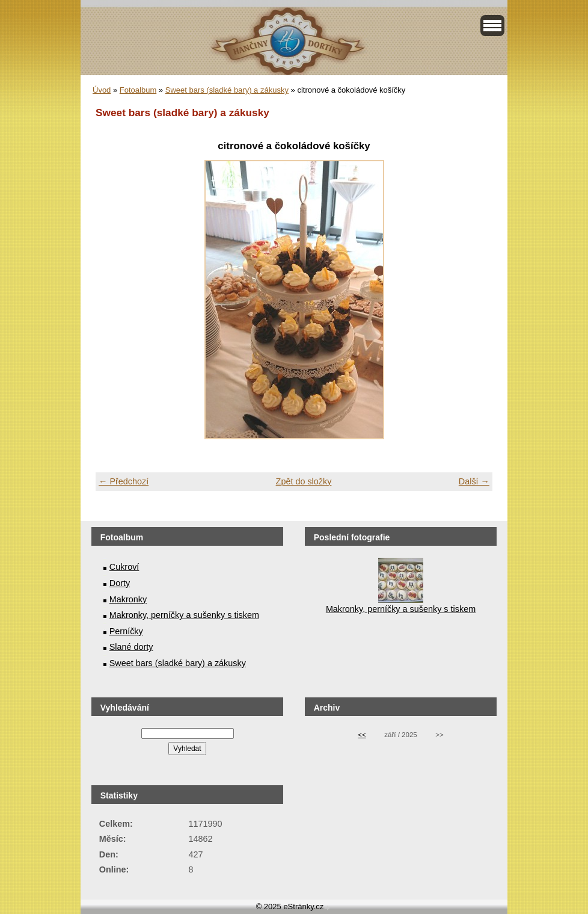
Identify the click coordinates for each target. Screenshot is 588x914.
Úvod (102, 90)
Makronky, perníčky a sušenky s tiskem (184, 615)
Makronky (128, 599)
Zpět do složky (304, 481)
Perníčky (126, 631)
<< (362, 735)
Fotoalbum (138, 90)
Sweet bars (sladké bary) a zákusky (227, 90)
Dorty (120, 583)
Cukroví (124, 567)
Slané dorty (131, 647)
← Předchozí (124, 481)
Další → (474, 481)
